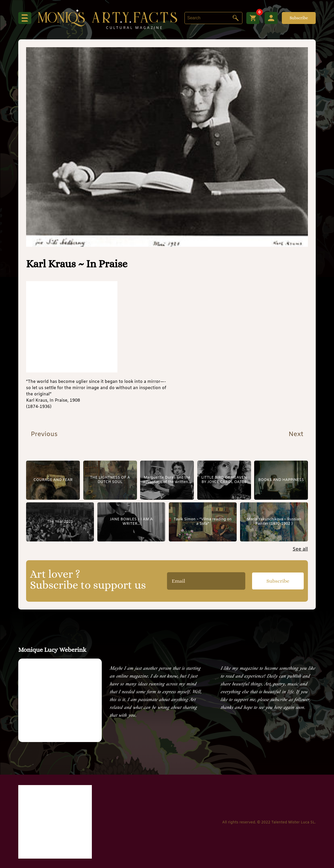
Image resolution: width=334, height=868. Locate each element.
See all (300, 549)
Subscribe (299, 18)
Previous (43, 435)
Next (297, 435)
